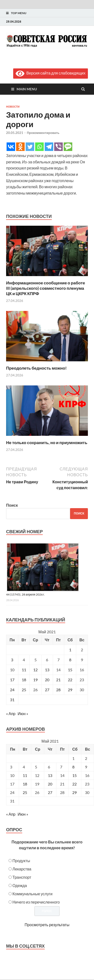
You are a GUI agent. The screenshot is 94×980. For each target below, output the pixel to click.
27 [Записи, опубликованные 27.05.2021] (47, 690)
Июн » (23, 714)
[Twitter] (30, 147)
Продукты (21, 861)
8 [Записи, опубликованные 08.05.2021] (70, 660)
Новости (13, 107)
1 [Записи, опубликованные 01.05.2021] (70, 650)
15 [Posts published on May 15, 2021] (74, 775)
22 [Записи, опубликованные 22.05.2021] (70, 680)
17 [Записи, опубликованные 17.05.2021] (12, 680)
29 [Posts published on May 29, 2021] (74, 792)
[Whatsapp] (39, 147)
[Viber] (58, 147)
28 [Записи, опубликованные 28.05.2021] (58, 690)
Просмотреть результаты (47, 925)
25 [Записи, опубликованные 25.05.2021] (24, 690)
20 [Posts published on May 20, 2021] (50, 784)
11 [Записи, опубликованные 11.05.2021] (24, 670)
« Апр (11, 714)
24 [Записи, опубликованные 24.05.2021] (12, 690)
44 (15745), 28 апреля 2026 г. (26, 594)
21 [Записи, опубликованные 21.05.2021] (58, 680)
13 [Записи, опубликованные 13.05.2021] (47, 670)
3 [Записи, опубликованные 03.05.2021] (12, 660)
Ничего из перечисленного (36, 902)
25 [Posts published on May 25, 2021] (25, 792)
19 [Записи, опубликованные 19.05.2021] (35, 680)
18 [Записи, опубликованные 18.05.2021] (24, 680)
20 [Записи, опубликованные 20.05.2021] (47, 680)
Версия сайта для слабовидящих (51, 73)
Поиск (12, 505)
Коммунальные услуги (32, 894)
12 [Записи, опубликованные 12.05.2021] (35, 670)
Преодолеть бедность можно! (36, 368)
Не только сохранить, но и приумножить (47, 443)
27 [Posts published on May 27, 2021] (50, 792)
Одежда (20, 885)
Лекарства (22, 869)
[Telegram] (49, 147)
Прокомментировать (43, 133)
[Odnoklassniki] (20, 147)
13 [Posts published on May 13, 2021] (50, 775)
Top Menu (19, 13)
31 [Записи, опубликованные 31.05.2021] (12, 700)
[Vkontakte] (11, 147)
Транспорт (22, 877)
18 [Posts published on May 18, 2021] (25, 784)
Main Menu (27, 89)
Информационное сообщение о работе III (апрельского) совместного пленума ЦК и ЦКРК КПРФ (46, 288)
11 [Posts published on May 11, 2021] (25, 775)
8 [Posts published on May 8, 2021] (73, 767)
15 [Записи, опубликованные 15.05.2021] (70, 670)
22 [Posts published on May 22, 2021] (74, 784)
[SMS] (68, 147)
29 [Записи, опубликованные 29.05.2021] (70, 690)
